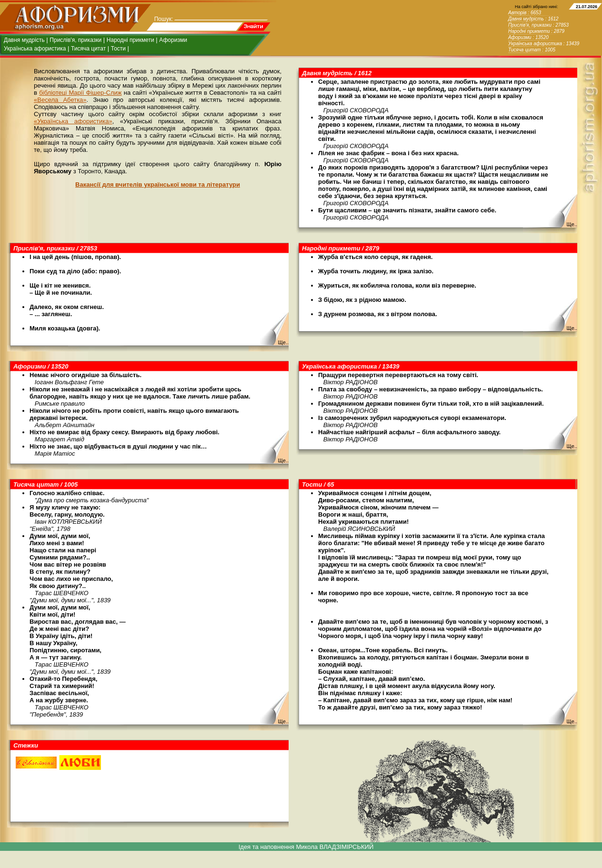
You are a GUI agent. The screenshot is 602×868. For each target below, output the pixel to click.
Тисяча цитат (88, 49)
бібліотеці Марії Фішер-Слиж (80, 93)
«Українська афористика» (73, 121)
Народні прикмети (130, 40)
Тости (118, 49)
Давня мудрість (24, 40)
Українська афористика (35, 49)
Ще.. (572, 224)
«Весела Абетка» (60, 100)
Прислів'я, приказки (75, 40)
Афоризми (173, 40)
